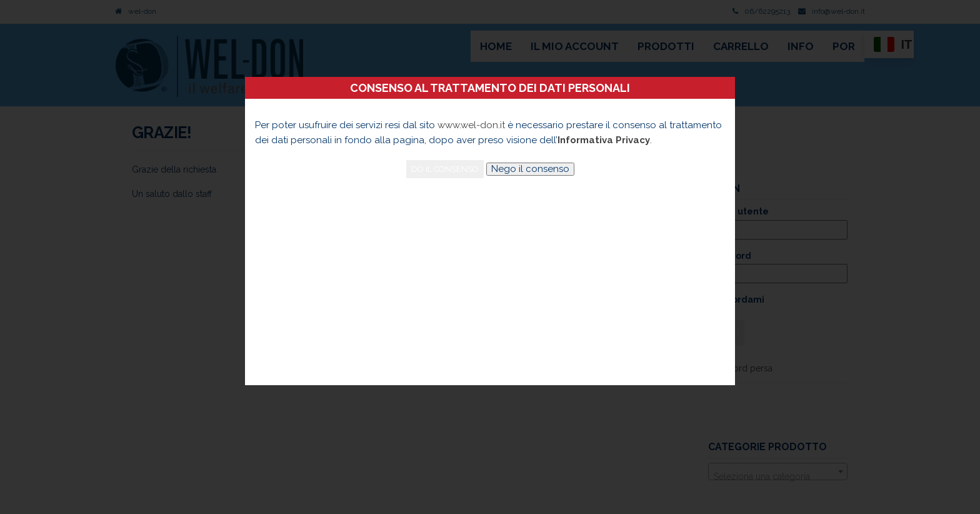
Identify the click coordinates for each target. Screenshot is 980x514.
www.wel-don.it (471, 125)
